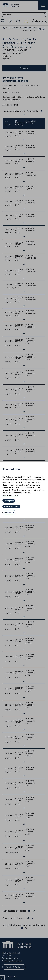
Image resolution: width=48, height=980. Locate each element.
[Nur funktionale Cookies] (11, 507)
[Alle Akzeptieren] (9, 501)
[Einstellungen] (9, 512)
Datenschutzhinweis (10, 495)
